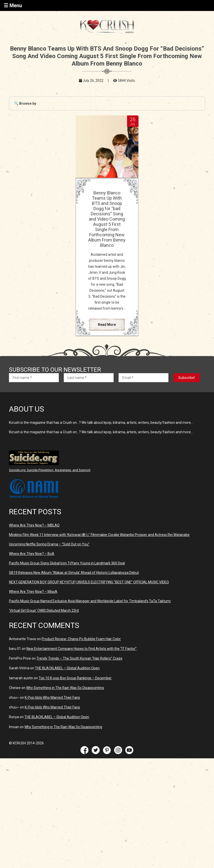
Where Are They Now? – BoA (32, 554)
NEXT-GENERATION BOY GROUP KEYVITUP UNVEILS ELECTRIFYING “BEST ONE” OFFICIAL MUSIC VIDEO (89, 582)
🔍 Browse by (25, 103)
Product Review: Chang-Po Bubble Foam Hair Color (81, 639)
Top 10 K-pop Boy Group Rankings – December (75, 678)
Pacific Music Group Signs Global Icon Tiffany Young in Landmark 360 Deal (67, 563)
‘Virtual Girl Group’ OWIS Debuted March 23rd (44, 610)
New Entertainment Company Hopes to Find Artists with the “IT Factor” (81, 649)
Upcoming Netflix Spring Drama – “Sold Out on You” (49, 544)
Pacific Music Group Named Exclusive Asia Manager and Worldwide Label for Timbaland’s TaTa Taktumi (90, 601)
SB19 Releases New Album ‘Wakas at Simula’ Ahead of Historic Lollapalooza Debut (74, 573)
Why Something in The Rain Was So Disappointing (65, 688)
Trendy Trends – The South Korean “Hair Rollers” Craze (79, 658)
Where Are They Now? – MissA (33, 592)
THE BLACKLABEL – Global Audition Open (67, 668)
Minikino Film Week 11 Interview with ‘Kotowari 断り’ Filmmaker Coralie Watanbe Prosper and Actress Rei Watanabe (99, 535)
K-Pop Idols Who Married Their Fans (52, 697)
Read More (107, 325)
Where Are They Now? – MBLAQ (34, 525)
